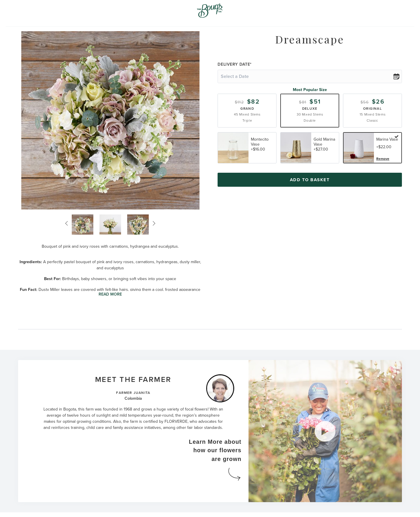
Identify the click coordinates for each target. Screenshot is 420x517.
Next (153, 223)
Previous (68, 223)
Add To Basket (310, 180)
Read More (110, 294)
